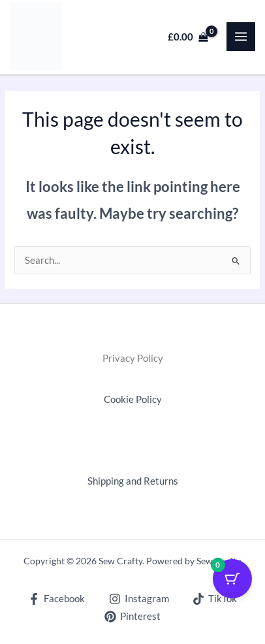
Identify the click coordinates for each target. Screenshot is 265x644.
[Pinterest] (132, 617)
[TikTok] (215, 599)
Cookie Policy (133, 399)
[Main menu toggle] (241, 37)
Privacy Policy (133, 358)
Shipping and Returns (133, 481)
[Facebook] (56, 599)
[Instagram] (139, 599)
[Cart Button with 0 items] (232, 579)
